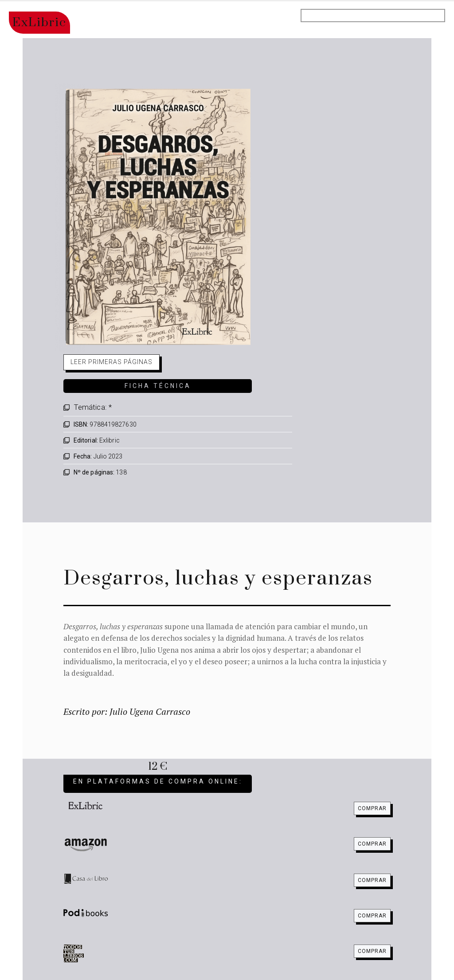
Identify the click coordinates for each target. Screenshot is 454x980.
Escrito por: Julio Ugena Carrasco (127, 711)
